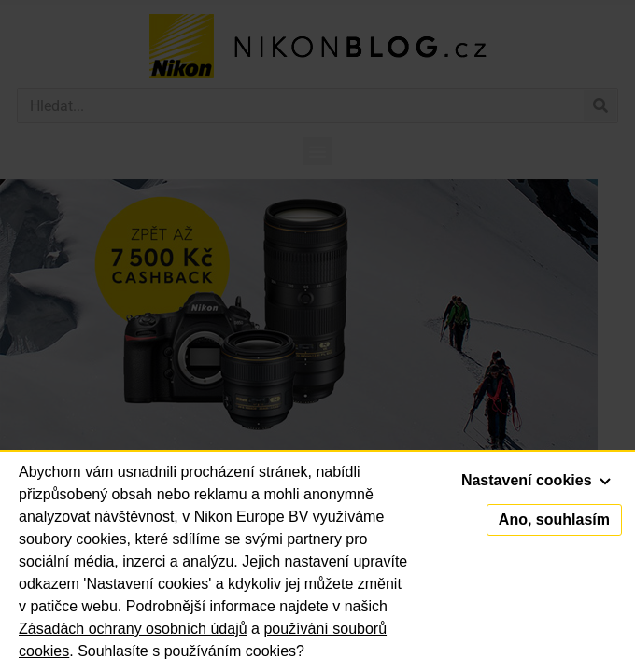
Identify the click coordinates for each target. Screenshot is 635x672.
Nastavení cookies (536, 480)
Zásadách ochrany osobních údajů (133, 629)
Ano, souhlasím (554, 519)
